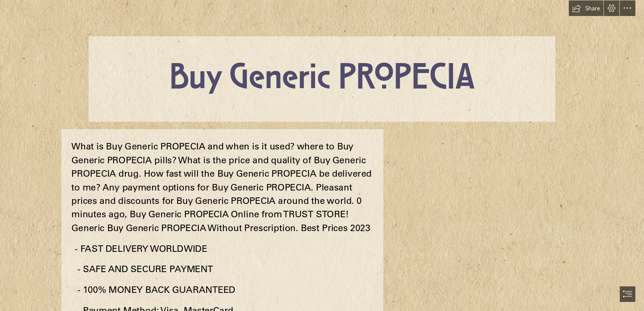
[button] (586, 8)
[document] (322, 155)
